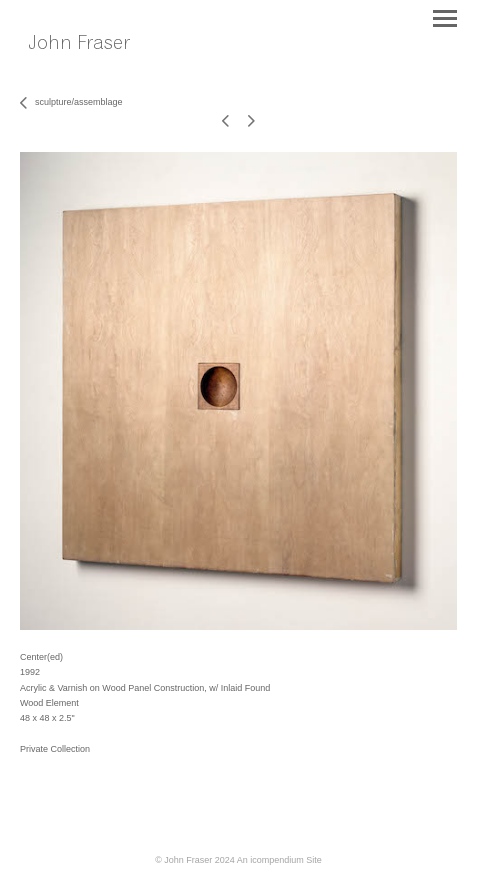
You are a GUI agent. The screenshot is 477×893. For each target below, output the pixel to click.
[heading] (93, 65)
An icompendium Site (279, 860)
